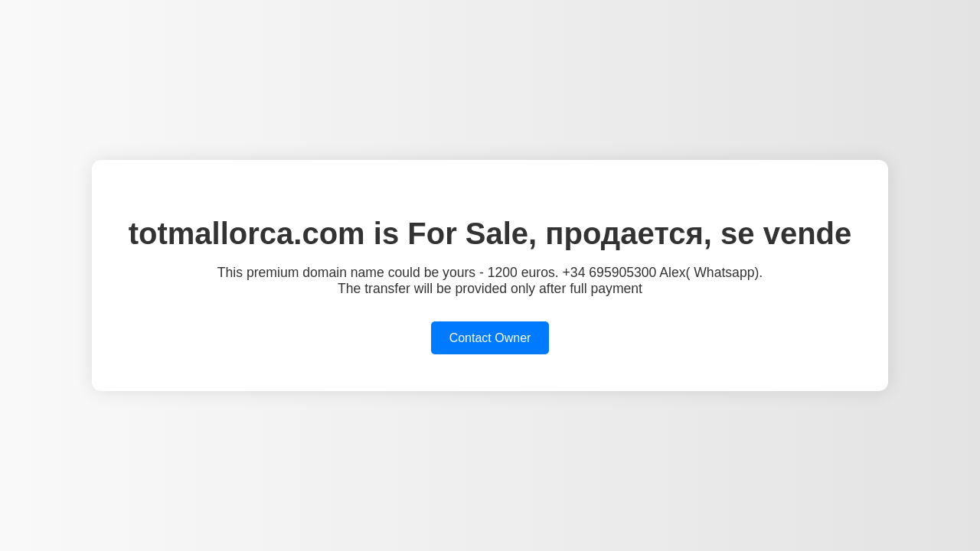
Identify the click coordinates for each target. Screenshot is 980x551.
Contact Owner (490, 338)
